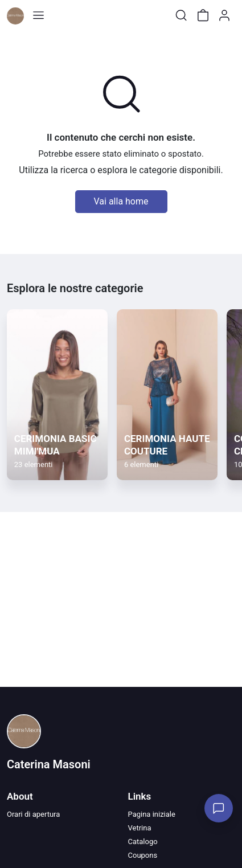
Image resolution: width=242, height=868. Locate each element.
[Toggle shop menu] (38, 15)
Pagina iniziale (152, 814)
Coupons (143, 855)
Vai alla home (121, 201)
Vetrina (140, 828)
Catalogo (143, 842)
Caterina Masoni (49, 764)
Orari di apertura (33, 814)
